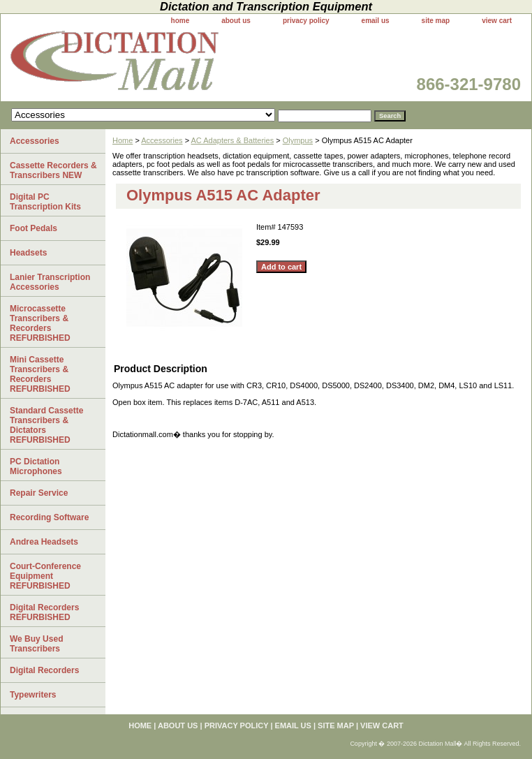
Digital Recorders (44, 670)
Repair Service (39, 493)
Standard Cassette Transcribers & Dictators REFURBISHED (46, 425)
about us (236, 21)
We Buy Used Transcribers (36, 644)
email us (376, 21)
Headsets (28, 253)
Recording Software (49, 517)
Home (123, 140)
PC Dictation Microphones (36, 466)
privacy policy (306, 21)
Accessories (162, 140)
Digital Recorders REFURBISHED (44, 612)
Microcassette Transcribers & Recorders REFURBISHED (40, 323)
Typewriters (33, 695)
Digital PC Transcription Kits (45, 202)
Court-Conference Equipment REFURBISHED (45, 576)
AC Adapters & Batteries (233, 140)
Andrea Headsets (44, 542)
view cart (497, 21)
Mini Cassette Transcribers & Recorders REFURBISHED (40, 374)
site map (436, 21)
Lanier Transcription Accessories (50, 282)
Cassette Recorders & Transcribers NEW (53, 170)
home (180, 21)
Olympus (298, 140)
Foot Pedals (34, 228)
